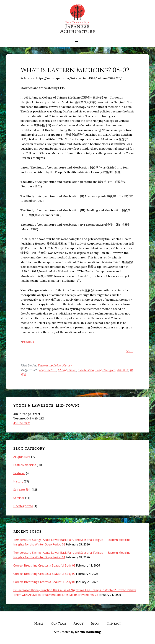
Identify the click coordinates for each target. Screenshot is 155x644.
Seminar (19, 498)
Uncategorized (23, 506)
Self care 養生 (22, 490)
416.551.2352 (22, 423)
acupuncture (48, 370)
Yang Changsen (105, 370)
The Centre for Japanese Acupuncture (77, 19)
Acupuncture (22, 457)
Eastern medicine (49, 365)
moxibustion (86, 370)
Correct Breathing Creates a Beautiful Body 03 (44, 565)
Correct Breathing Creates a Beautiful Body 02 (44, 574)
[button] (77, 42)
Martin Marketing (88, 632)
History (67, 365)
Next (130, 351)
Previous (28, 342)
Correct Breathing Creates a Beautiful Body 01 (44, 582)
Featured (19, 473)
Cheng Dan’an (67, 370)
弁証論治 (123, 370)
